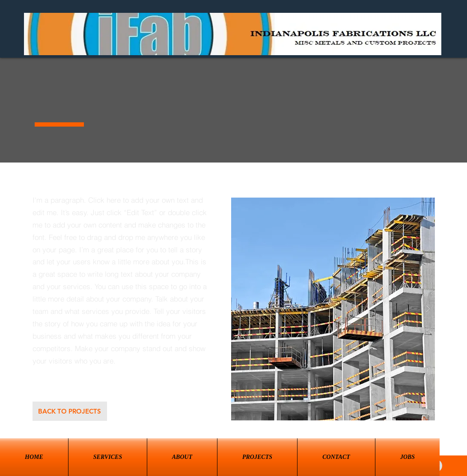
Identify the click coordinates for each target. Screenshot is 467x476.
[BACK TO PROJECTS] (70, 411)
